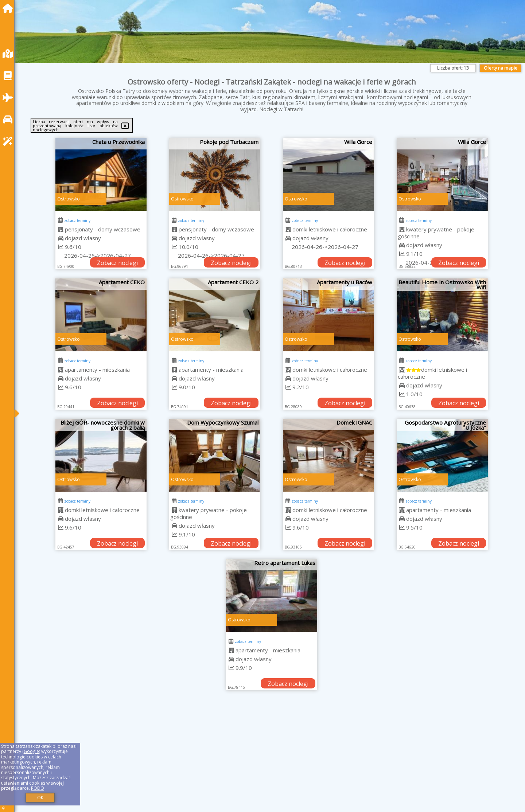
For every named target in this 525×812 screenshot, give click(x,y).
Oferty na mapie (501, 68)
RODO (38, 788)
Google (31, 751)
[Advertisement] (241, 760)
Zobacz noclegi (117, 263)
